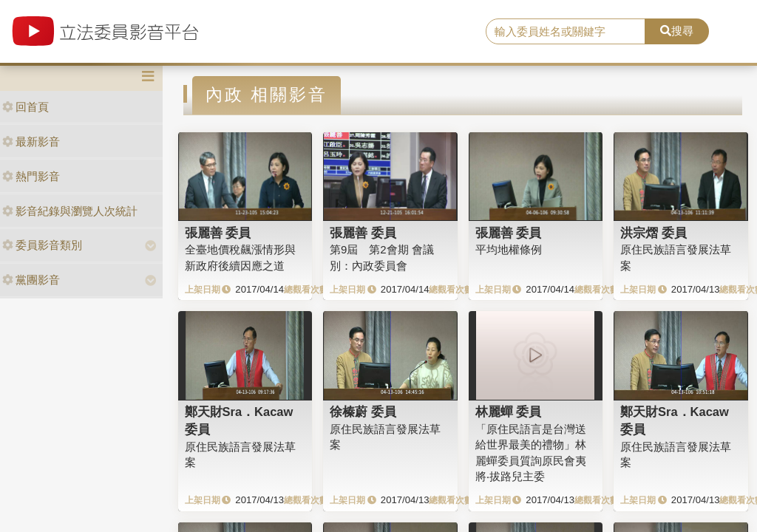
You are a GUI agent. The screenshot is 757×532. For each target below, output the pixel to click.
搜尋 (677, 31)
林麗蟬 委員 (509, 412)
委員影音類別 (42, 245)
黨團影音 (31, 280)
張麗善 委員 (218, 233)
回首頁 (26, 107)
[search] (566, 32)
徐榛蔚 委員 (363, 412)
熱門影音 (31, 176)
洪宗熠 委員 (654, 233)
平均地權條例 (509, 249)
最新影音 (31, 141)
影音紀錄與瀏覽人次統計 (70, 211)
